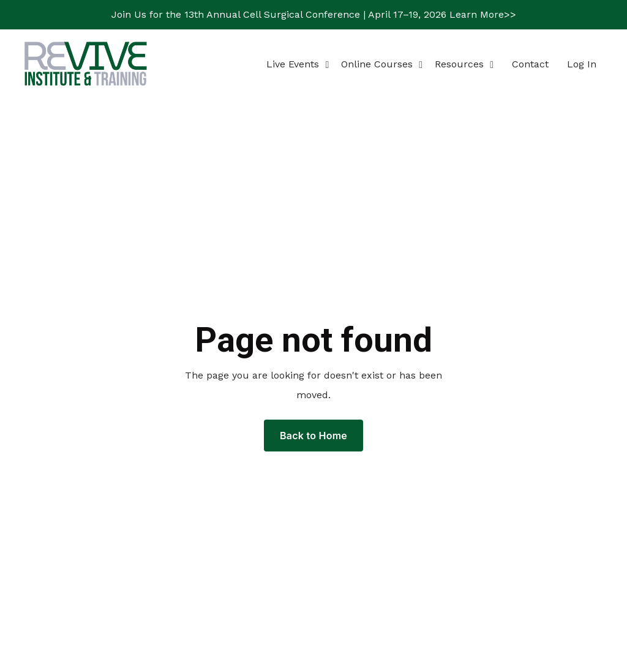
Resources (464, 64)
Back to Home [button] (313, 436)
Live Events (298, 64)
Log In (582, 64)
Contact (530, 64)
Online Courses (382, 64)
